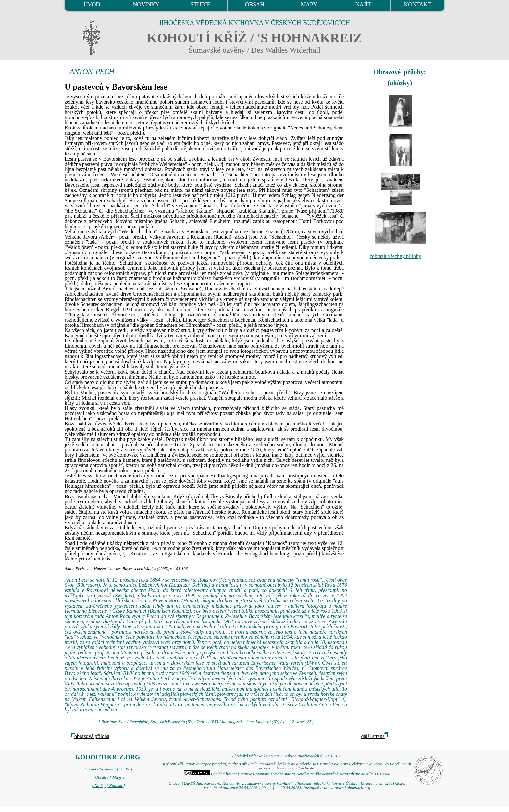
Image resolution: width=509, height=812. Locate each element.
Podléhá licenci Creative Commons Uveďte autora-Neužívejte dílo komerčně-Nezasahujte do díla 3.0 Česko (287, 774)
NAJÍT (363, 5)
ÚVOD (92, 5)
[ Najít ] (99, 786)
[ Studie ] (124, 769)
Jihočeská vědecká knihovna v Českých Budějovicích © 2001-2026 (287, 756)
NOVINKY (146, 5)
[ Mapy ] (117, 777)
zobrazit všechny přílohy (395, 256)
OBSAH (255, 5)
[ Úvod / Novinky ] (100, 769)
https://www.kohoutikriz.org (347, 788)
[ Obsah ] (101, 777)
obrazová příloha (92, 736)
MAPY (309, 5)
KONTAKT (418, 5)
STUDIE (201, 5)
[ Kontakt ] (116, 786)
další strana (373, 736)
